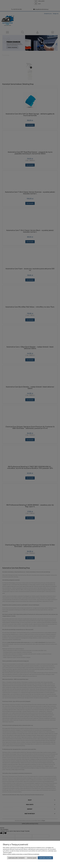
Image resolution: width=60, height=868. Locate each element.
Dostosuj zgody (32, 858)
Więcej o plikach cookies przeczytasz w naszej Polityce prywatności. (21, 854)
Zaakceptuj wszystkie (45, 858)
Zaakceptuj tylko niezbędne (16, 858)
